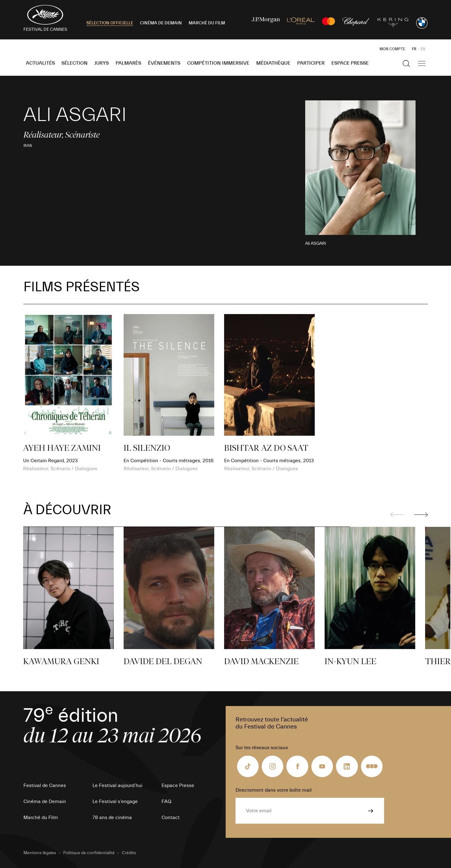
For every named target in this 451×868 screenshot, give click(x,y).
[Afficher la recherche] (406, 63)
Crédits (129, 853)
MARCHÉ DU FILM (207, 23)
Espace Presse (350, 63)
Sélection (74, 63)
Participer (311, 63)
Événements (164, 63)
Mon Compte (392, 49)
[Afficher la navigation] (422, 63)
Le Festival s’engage (115, 801)
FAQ (166, 801)
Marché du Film (41, 818)
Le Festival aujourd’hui (117, 785)
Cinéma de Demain (45, 801)
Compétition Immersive (218, 63)
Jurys (102, 63)
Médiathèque (273, 63)
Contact (171, 818)
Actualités (40, 63)
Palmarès (128, 63)
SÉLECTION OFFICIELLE (110, 23)
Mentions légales (40, 853)
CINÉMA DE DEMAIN (161, 23)
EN (423, 49)
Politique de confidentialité (89, 853)
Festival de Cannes (45, 785)
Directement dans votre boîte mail (274, 790)
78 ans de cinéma (112, 818)
